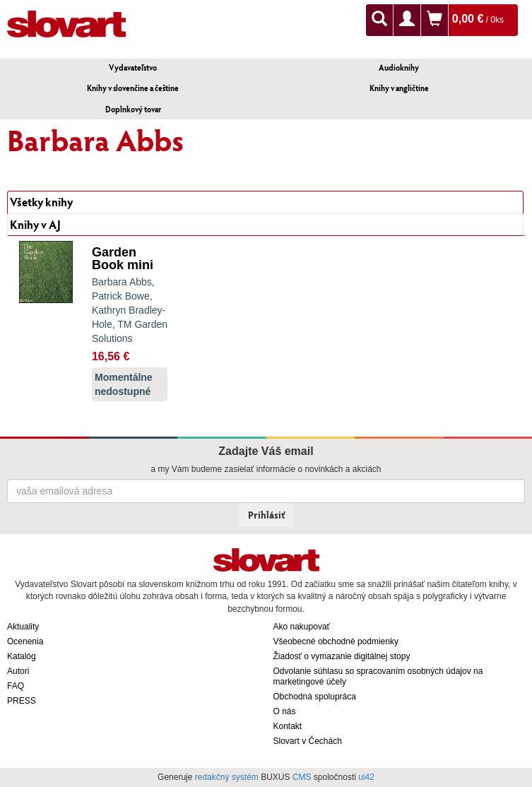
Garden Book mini (123, 259)
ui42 (366, 777)
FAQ (16, 686)
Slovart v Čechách (308, 741)
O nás (285, 711)
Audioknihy (399, 67)
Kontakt (288, 726)
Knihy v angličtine (399, 88)
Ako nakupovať (302, 627)
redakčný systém (227, 777)
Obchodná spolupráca (315, 697)
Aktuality (23, 627)
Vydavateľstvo (133, 67)
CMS (302, 777)
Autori (18, 671)
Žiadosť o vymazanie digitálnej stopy (342, 656)
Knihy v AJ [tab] (35, 224)
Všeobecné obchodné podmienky (336, 641)
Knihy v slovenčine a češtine (133, 88)
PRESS (22, 701)
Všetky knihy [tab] (41, 202)
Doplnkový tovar (133, 109)
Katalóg (22, 656)
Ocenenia (25, 641)
